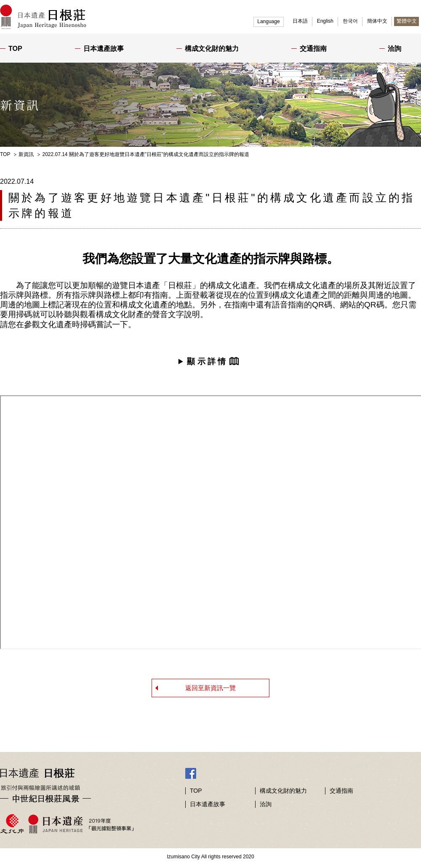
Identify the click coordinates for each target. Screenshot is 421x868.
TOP (15, 49)
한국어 (350, 21)
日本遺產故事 (104, 49)
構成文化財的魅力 (212, 49)
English (325, 21)
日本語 (300, 21)
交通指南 (313, 49)
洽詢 (394, 49)
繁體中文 (407, 21)
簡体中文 (377, 21)
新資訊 (26, 154)
